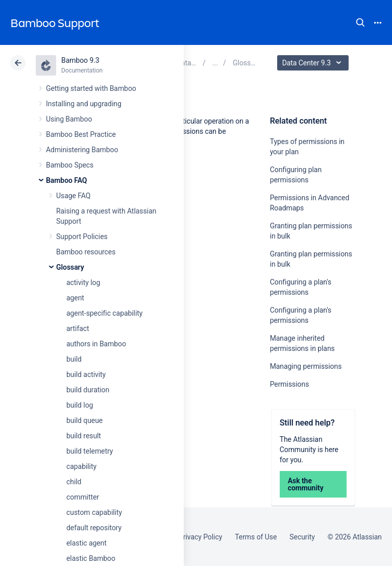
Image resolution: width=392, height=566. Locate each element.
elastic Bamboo (91, 558)
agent (75, 298)
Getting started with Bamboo (91, 88)
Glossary (70, 267)
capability (81, 466)
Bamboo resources (86, 252)
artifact (78, 328)
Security (302, 537)
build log (80, 405)
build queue (84, 420)
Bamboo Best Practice (81, 134)
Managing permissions (306, 366)
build (74, 359)
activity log (83, 282)
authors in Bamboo (96, 344)
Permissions (290, 384)
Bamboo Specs (70, 165)
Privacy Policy (200, 537)
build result (84, 436)
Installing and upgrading (84, 104)
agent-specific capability (104, 313)
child (74, 482)
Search (360, 22)
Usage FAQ (73, 196)
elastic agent (87, 543)
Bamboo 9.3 (80, 60)
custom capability (94, 512)
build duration (88, 390)
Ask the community (306, 484)
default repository (94, 528)
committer (83, 497)
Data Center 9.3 (314, 63)
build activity (86, 374)
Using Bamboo (69, 119)
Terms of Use (256, 537)
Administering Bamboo (82, 150)
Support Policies (82, 237)
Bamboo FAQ (66, 180)
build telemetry (90, 451)
